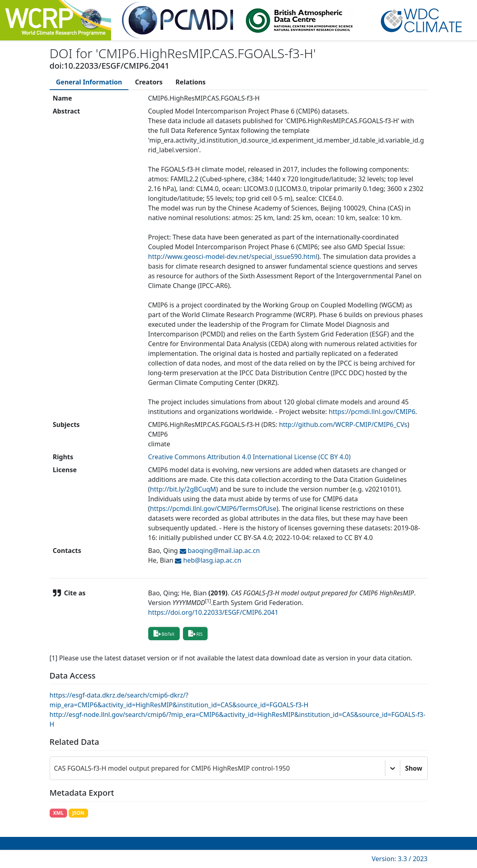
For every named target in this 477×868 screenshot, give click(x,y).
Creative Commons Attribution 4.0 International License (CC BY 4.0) (250, 457)
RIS (195, 633)
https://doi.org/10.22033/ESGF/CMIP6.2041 (213, 612)
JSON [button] (78, 813)
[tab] (89, 82)
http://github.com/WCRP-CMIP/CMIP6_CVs (343, 425)
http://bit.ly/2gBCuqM (183, 489)
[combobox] (55, 768)
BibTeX (164, 633)
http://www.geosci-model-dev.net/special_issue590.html (233, 256)
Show (414, 768)
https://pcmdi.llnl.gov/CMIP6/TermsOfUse (213, 509)
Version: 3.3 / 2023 (399, 859)
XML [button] (58, 813)
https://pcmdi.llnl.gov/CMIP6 (372, 412)
